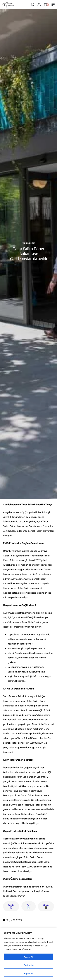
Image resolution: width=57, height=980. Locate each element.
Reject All (28, 973)
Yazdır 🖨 (11, 906)
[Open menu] (53, 5)
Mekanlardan (28, 243)
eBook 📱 (46, 906)
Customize (29, 965)
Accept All (28, 957)
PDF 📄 (29, 906)
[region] (28, 954)
